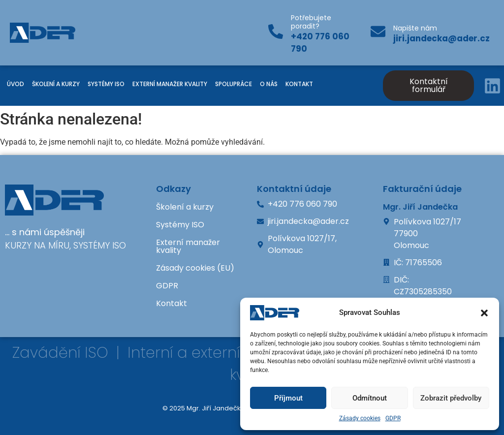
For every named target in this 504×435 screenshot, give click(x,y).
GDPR (393, 418)
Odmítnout (370, 398)
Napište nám (415, 28)
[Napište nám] (378, 33)
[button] (484, 313)
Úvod (16, 84)
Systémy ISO (106, 84)
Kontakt (299, 84)
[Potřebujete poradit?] (276, 33)
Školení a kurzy (56, 84)
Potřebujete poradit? (311, 22)
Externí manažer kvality (170, 84)
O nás (269, 84)
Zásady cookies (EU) (195, 268)
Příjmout (288, 398)
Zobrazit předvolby (451, 398)
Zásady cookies (360, 418)
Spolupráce (234, 84)
